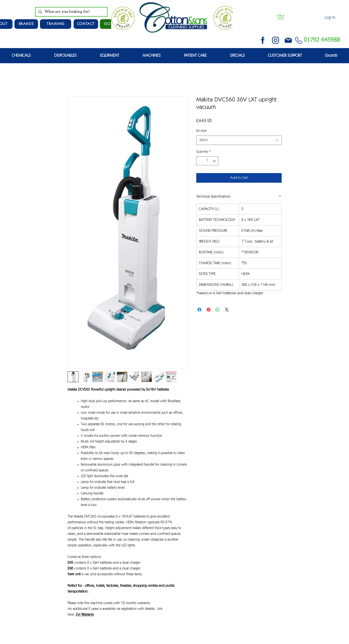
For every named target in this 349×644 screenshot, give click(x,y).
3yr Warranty (85, 615)
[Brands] (26, 24)
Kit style (201, 131)
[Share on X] (227, 310)
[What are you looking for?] (71, 12)
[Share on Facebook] (199, 310)
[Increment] (215, 161)
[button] (284, 16)
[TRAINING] (56, 24)
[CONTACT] (86, 24)
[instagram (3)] (276, 40)
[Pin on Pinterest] (209, 310)
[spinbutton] (207, 161)
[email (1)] (288, 40)
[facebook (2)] (263, 40)
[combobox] (239, 140)
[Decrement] (200, 161)
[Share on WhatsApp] (218, 310)
